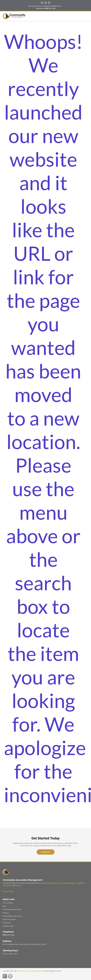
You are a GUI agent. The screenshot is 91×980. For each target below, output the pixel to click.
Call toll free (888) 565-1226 (46, 8)
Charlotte (55, 883)
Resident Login (8, 926)
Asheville (46, 883)
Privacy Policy (8, 891)
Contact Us (46, 852)
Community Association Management (30, 971)
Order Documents (9, 919)
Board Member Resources (13, 916)
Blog (4, 906)
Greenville (7, 885)
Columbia (80, 883)
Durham (62, 883)
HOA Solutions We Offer (12, 909)
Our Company (8, 903)
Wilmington (71, 883)
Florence (18, 885)
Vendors (6, 913)
